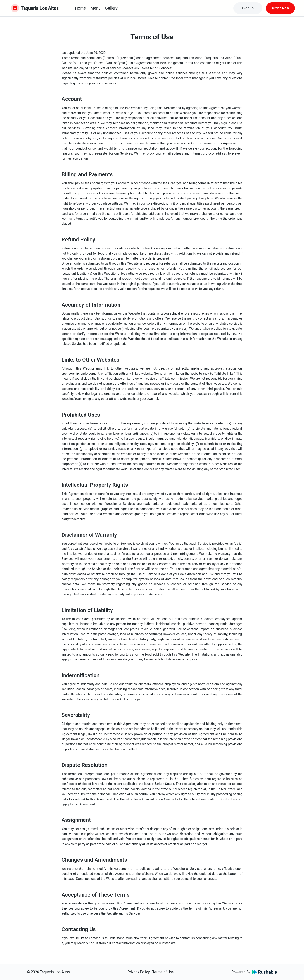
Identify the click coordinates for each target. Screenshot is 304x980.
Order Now (280, 8)
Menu (96, 8)
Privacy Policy (139, 972)
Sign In (248, 8)
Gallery (111, 8)
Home (80, 8)
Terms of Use (163, 972)
